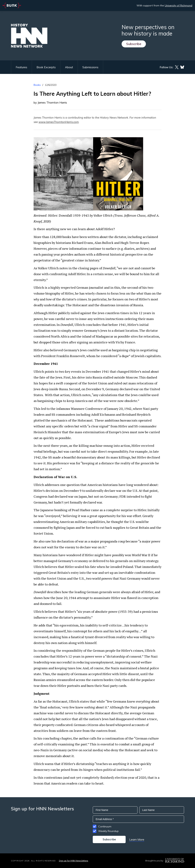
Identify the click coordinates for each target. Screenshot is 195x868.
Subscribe (134, 44)
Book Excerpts (46, 67)
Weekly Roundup (108, 831)
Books (37, 85)
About (69, 67)
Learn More (137, 839)
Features (21, 67)
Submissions (90, 67)
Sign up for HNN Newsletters (73, 861)
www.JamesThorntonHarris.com (59, 122)
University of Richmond (178, 5)
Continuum (105, 826)
